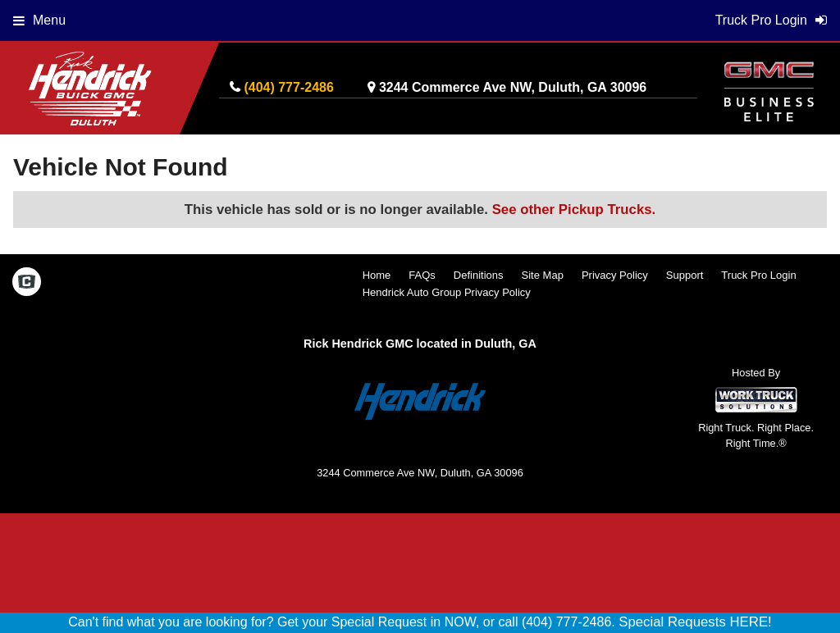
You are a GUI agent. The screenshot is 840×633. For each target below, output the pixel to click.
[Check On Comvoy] (27, 284)
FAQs (422, 275)
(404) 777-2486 (288, 87)
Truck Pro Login (758, 275)
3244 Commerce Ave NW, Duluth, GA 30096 (513, 87)
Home (377, 275)
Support (685, 275)
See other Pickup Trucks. (574, 209)
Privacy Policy (615, 275)
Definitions (479, 275)
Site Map (543, 275)
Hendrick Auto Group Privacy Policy (447, 292)
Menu (39, 20)
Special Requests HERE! (695, 622)
